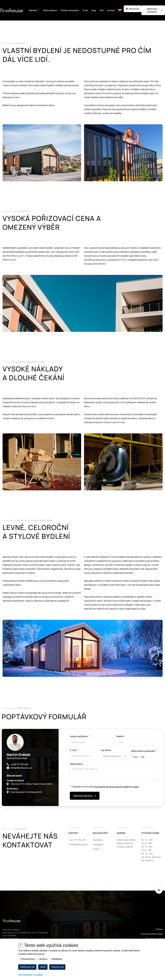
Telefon (120, 737)
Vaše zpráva (76, 764)
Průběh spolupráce (70, 10)
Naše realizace (50, 10)
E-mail (73, 750)
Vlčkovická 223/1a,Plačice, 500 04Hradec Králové (126, 843)
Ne (143, 757)
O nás (85, 10)
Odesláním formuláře (106, 786)
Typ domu (106, 750)
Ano (136, 757)
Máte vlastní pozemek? (144, 751)
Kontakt (111, 10)
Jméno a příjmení (79, 737)
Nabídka (34, 10)
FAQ (102, 10)
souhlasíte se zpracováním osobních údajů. (117, 786)
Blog (94, 10)
